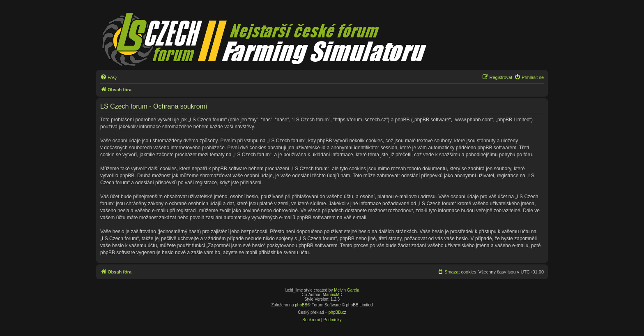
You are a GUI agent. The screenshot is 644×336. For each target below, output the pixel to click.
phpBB (301, 305)
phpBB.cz (337, 312)
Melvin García (347, 290)
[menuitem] (108, 77)
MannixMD (333, 295)
